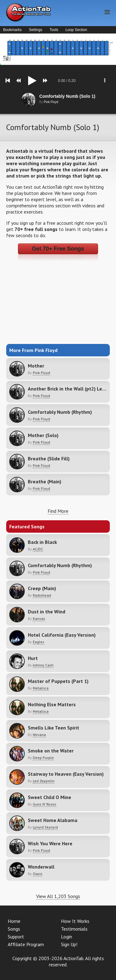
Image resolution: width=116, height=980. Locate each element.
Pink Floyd (41, 373)
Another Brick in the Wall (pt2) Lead (68, 389)
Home (14, 921)
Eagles (39, 642)
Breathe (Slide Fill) (49, 458)
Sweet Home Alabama (53, 820)
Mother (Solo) (43, 435)
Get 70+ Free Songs (58, 249)
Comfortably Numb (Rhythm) (60, 412)
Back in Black (42, 542)
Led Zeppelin (44, 781)
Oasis (38, 874)
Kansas (39, 619)
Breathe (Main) (45, 481)
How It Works (75, 921)
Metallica (41, 688)
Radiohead (42, 595)
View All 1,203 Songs (58, 896)
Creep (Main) (42, 588)
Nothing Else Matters (52, 704)
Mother (36, 366)
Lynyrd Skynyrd (45, 827)
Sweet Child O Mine (49, 797)
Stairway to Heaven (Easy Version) (66, 774)
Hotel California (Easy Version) (62, 635)
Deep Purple (43, 758)
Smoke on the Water (51, 751)
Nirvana (39, 735)
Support (16, 937)
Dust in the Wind (47, 612)
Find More (58, 511)
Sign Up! (69, 944)
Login (67, 937)
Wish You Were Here (50, 843)
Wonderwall (41, 867)
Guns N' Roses (45, 804)
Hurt (33, 658)
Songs (14, 929)
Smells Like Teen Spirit (54, 728)
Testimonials (74, 929)
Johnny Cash (43, 665)
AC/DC (38, 549)
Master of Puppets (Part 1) (58, 681)
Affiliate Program (26, 944)
